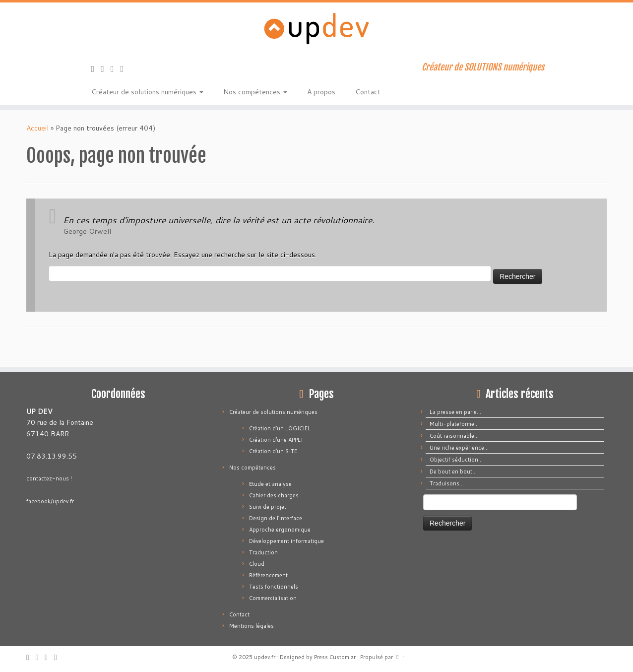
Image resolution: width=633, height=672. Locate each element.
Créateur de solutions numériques (147, 92)
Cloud (257, 564)
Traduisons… (447, 483)
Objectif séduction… (456, 460)
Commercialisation (273, 598)
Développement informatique (286, 541)
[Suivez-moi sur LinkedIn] (126, 68)
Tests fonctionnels (274, 587)
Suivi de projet (268, 507)
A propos (321, 92)
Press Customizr (335, 657)
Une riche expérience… (459, 448)
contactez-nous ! (49, 478)
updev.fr (265, 657)
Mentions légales (252, 626)
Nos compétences (255, 92)
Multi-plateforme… (454, 424)
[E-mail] (106, 68)
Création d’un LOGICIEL (280, 428)
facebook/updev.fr (50, 501)
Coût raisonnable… (454, 436)
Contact (368, 92)
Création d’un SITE (273, 451)
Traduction (263, 552)
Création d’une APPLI (276, 440)
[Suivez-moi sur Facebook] (116, 68)
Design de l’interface (276, 518)
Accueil (37, 128)
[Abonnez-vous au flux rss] (96, 68)
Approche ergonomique (280, 530)
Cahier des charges (274, 495)
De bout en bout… (453, 471)
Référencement (268, 575)
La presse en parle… (455, 412)
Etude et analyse (270, 484)
